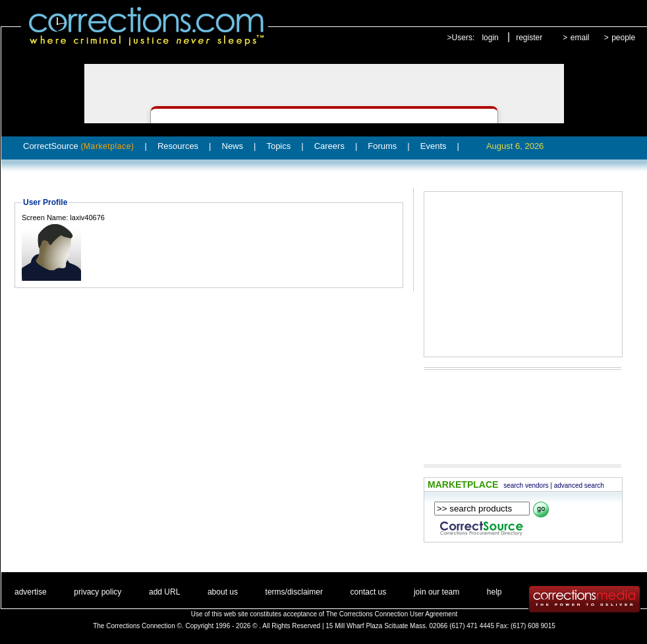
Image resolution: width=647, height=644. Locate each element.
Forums (382, 146)
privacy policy (98, 592)
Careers (329, 146)
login (490, 38)
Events (434, 146)
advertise (31, 592)
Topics (278, 146)
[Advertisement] (515, 274)
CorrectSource (79, 146)
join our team (436, 592)
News (233, 146)
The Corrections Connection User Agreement (392, 614)
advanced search (579, 485)
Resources (178, 146)
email (580, 38)
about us (223, 592)
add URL (164, 592)
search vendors (526, 485)
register (529, 38)
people (623, 38)
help (494, 592)
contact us (369, 592)
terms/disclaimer (294, 592)
